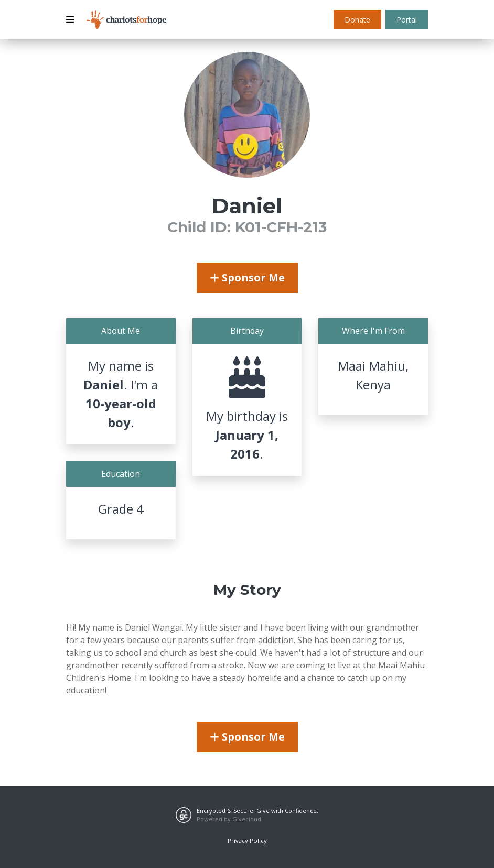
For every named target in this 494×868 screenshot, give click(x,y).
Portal (407, 20)
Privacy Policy (247, 840)
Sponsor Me (247, 278)
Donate (357, 20)
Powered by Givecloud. (230, 819)
